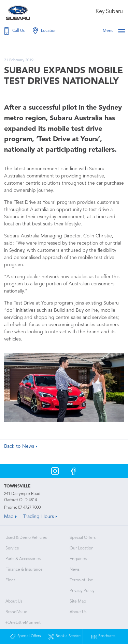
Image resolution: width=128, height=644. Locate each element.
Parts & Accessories (23, 559)
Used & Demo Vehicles (26, 538)
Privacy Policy (82, 591)
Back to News (19, 446)
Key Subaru (109, 12)
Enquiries (78, 559)
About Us (14, 602)
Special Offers (83, 538)
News (75, 570)
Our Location (82, 548)
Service (12, 548)
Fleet (10, 580)
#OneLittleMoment (23, 623)
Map (9, 517)
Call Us (13, 31)
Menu (114, 31)
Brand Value (16, 612)
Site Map (78, 602)
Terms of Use (81, 580)
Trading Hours (39, 517)
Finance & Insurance (24, 570)
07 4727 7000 (29, 508)
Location (44, 31)
